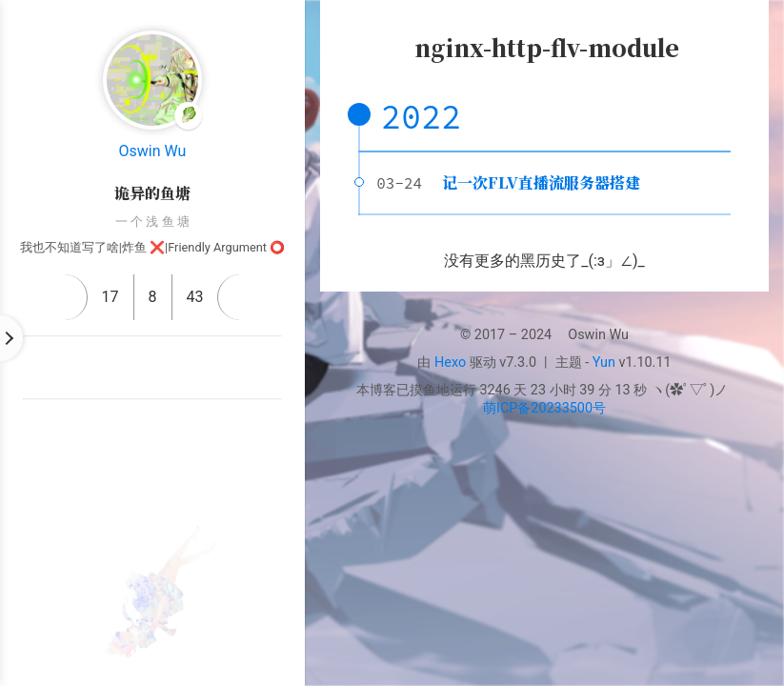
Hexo (450, 363)
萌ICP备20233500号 (544, 408)
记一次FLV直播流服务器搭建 (541, 182)
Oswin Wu (153, 151)
